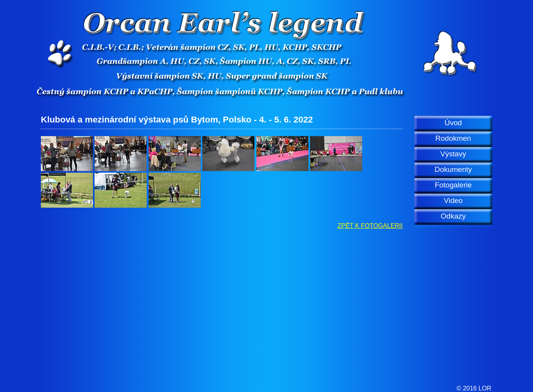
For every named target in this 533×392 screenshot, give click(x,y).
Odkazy (453, 216)
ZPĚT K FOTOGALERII (370, 226)
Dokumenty (453, 169)
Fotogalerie (453, 185)
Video (453, 200)
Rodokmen (453, 138)
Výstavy (453, 154)
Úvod (453, 123)
